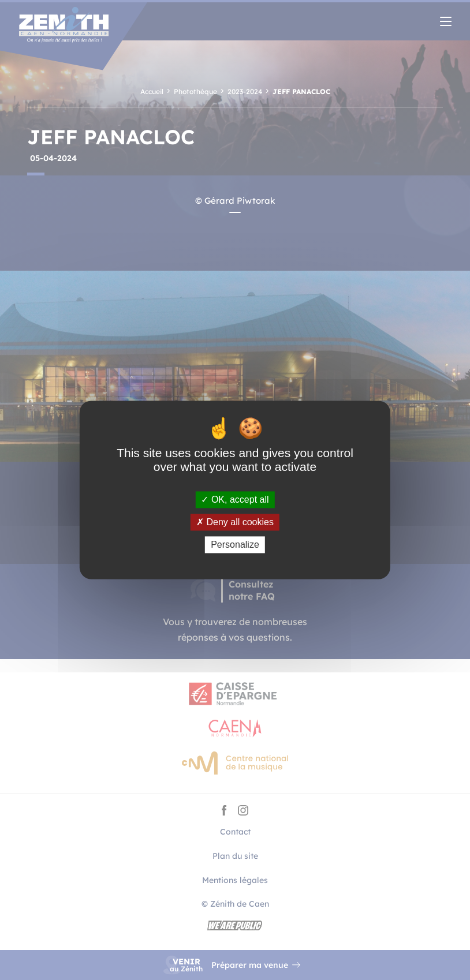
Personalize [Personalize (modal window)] (235, 545)
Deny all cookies (235, 522)
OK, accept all (235, 500)
